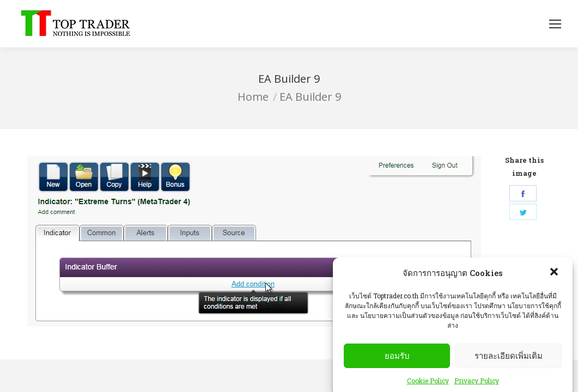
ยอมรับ (397, 367)
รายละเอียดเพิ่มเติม (509, 367)
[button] (555, 284)
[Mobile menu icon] (555, 24)
